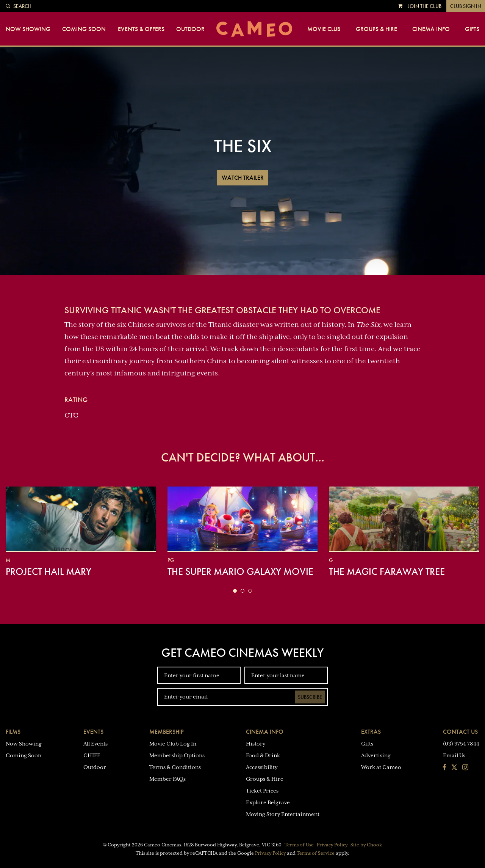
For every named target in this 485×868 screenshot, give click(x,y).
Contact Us (460, 732)
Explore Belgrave (268, 802)
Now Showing (28, 29)
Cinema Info (431, 29)
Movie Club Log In (173, 744)
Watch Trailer (243, 178)
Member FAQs (167, 779)
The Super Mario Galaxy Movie (240, 571)
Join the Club (425, 6)
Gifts (472, 29)
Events (93, 732)
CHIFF (92, 755)
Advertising (376, 755)
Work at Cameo (381, 767)
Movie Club (324, 29)
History (256, 744)
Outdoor (190, 29)
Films (13, 732)
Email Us (454, 755)
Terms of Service (316, 853)
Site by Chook (366, 845)
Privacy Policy (332, 845)
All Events (95, 744)
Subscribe (310, 697)
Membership (167, 732)
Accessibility (262, 767)
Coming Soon (84, 29)
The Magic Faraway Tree (387, 571)
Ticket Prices (262, 791)
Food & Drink (263, 755)
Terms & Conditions (175, 767)
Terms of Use (299, 845)
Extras (371, 732)
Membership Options (177, 755)
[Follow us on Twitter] (454, 768)
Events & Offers (141, 29)
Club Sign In (466, 6)
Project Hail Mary (48, 571)
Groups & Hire (376, 29)
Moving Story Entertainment (283, 814)
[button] (235, 591)
